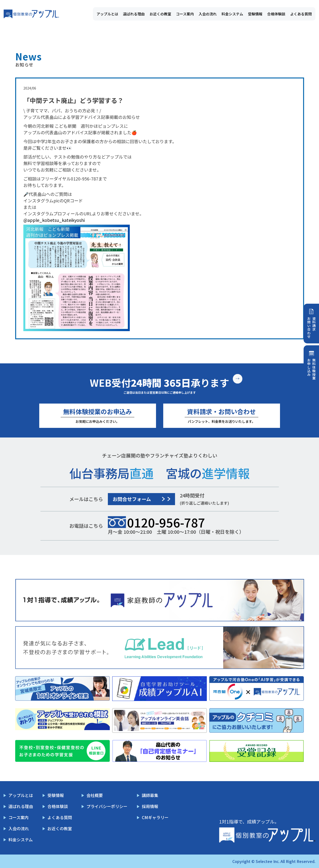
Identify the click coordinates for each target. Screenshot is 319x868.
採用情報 (150, 806)
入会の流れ (208, 14)
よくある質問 (301, 14)
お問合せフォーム (132, 499)
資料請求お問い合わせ (311, 328)
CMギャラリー (155, 817)
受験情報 (255, 14)
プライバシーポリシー (107, 806)
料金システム (232, 14)
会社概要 (95, 795)
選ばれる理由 (134, 14)
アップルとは (107, 14)
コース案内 (185, 14)
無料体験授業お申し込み (311, 369)
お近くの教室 (160, 14)
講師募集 (150, 795)
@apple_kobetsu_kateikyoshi (54, 220)
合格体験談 (276, 14)
